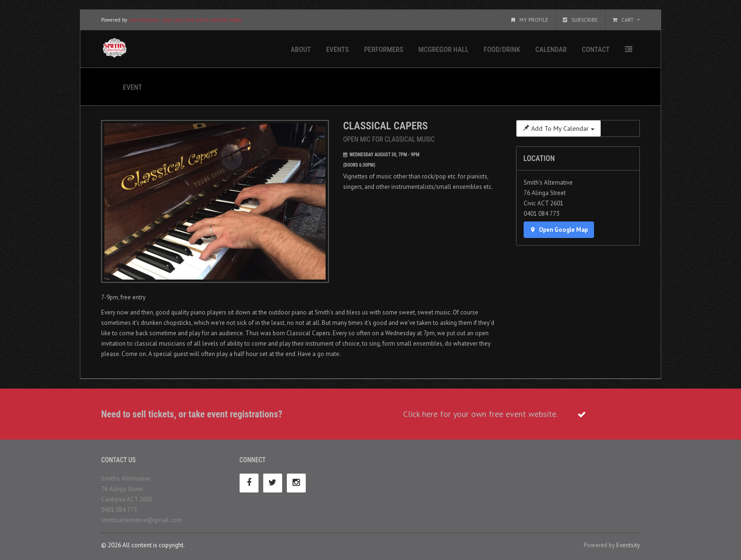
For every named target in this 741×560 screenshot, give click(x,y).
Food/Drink (502, 50)
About (301, 50)
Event (132, 87)
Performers (383, 50)
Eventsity (628, 545)
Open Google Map (559, 230)
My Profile (530, 20)
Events (337, 50)
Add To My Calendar (559, 128)
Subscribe (580, 20)
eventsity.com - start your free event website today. (185, 20)
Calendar (551, 50)
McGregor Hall (443, 50)
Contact (596, 50)
